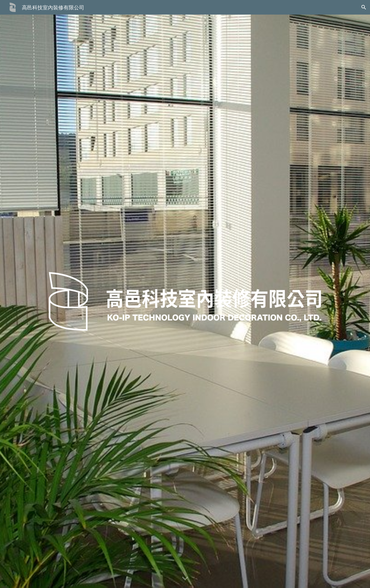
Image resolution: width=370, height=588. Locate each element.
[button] (364, 7)
